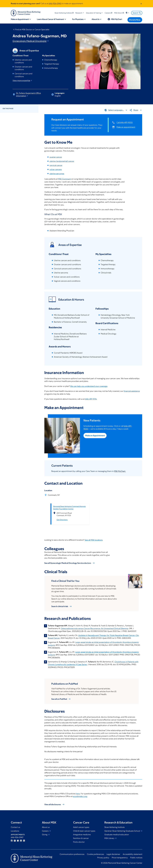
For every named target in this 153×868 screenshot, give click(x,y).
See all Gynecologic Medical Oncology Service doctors (68, 563)
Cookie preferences (95, 854)
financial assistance (132, 391)
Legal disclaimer (113, 854)
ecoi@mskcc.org (80, 796)
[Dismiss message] (141, 4)
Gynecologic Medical (31, 41)
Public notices (136, 858)
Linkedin (24, 841)
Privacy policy (103, 858)
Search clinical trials (60, 606)
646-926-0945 (55, 3)
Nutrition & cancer (81, 838)
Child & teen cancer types (84, 831)
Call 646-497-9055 (125, 122)
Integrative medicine (82, 835)
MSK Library (110, 838)
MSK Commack (64, 179)
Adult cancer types (81, 827)
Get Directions (62, 520)
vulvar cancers (56, 169)
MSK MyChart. (120, 471)
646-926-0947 (17, 837)
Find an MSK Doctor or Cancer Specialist (32, 30)
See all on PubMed (59, 699)
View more (22, 80)
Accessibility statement (133, 854)
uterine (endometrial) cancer (62, 161)
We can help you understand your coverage (89, 386)
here (78, 794)
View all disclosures (53, 804)
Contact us (15, 827)
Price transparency (120, 858)
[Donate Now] (135, 20)
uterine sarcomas (57, 174)
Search (137, 13)
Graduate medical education (117, 835)
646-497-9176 (91, 399)
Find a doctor (79, 842)
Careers (45, 831)
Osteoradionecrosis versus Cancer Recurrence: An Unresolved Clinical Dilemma (95, 628)
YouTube (21, 841)
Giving (45, 835)
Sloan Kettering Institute (115, 827)
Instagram (12, 841)
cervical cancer (56, 165)
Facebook (15, 841)
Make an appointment (126, 127)
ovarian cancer (56, 157)
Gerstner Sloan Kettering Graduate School (122, 831)
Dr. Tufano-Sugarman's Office (28, 94)
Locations (15, 831)
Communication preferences (72, 854)
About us (46, 827)
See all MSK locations (94, 540)
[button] (80, 13)
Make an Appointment (95, 436)
